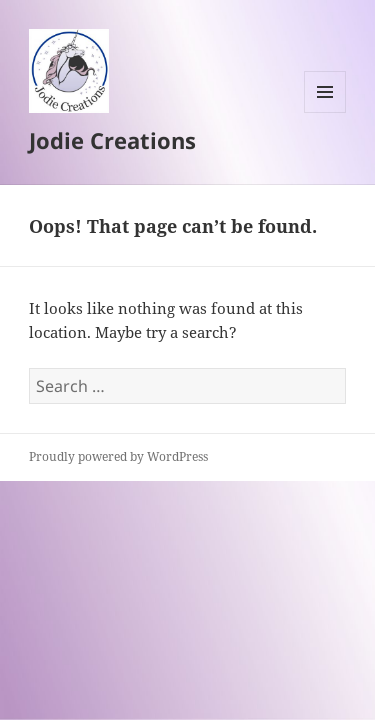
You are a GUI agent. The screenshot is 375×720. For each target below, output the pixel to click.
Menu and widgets (325, 112)
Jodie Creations (112, 140)
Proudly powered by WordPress (118, 456)
